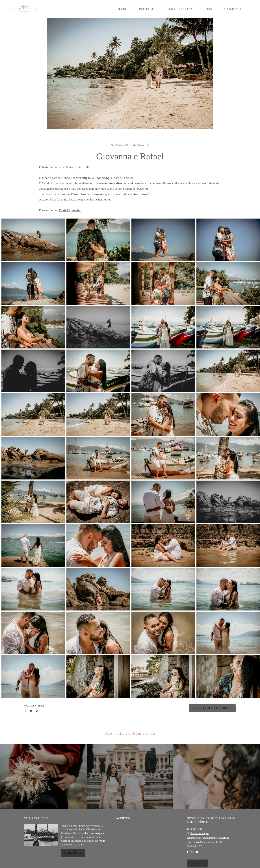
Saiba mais (73, 853)
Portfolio (147, 9)
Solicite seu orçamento (212, 708)
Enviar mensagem (199, 834)
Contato (197, 863)
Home (123, 9)
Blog (208, 9)
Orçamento (233, 9)
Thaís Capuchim (179, 9)
